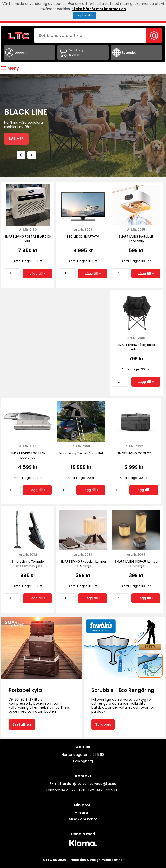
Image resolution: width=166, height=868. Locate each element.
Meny (10, 68)
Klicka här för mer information (99, 9)
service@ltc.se (103, 784)
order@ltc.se (75, 784)
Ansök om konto (83, 819)
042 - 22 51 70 (73, 790)
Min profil (83, 813)
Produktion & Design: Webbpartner (96, 860)
